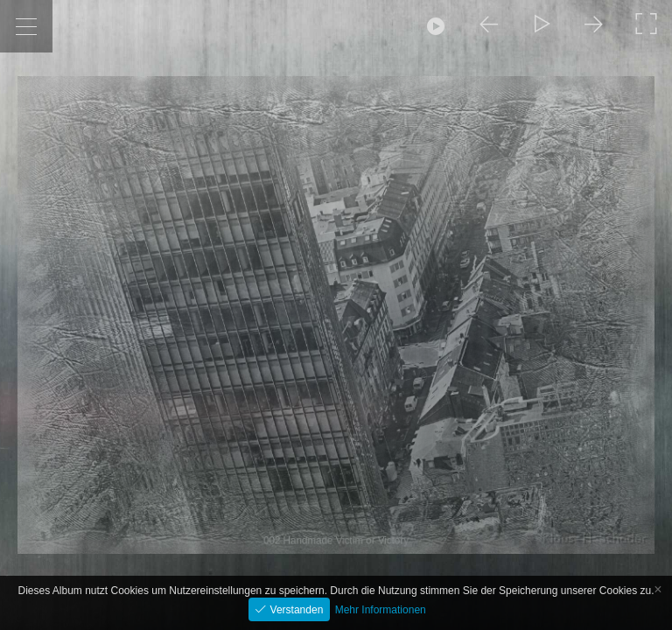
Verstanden (295, 610)
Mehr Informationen (381, 610)
